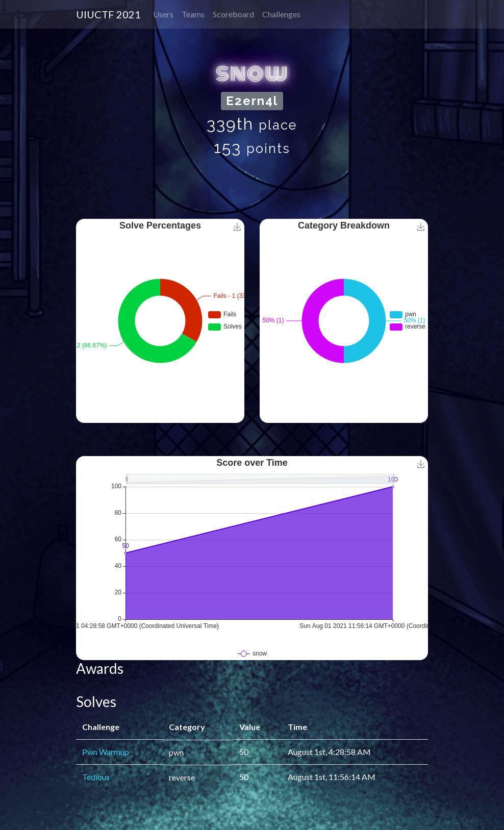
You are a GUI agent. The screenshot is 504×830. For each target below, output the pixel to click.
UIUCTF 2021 (108, 14)
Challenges (281, 14)
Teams (193, 14)
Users (163, 14)
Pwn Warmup (106, 752)
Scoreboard (233, 14)
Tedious (96, 777)
